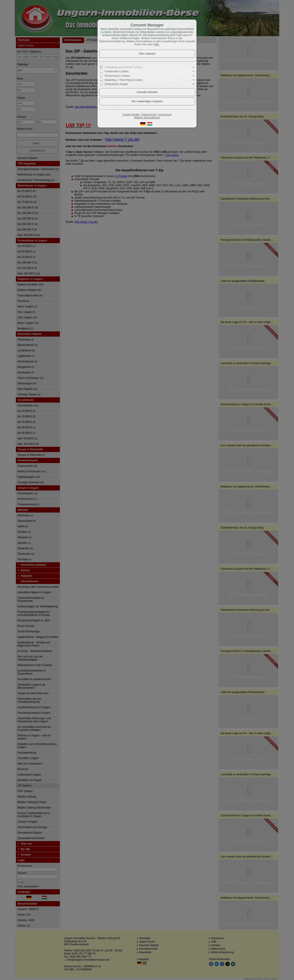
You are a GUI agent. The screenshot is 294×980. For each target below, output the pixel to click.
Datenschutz (149, 115)
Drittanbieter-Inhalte (116, 84)
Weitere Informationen (147, 118)
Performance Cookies (117, 76)
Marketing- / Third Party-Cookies (124, 80)
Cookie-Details (131, 115)
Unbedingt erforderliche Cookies (124, 67)
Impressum (165, 115)
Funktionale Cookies (117, 71)
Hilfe (156, 44)
